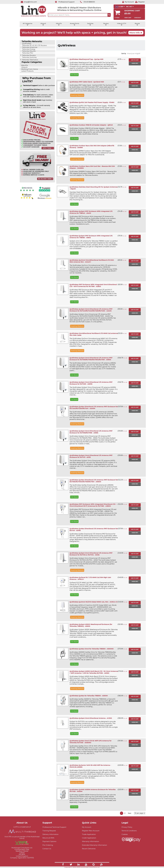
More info (135, 63)
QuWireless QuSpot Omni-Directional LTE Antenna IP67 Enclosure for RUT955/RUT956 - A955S (91, 432)
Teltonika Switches (29, 57)
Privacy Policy (127, 827)
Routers (106, 24)
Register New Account (91, 831)
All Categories (28, 24)
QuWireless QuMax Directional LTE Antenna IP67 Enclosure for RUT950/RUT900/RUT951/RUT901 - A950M (94, 481)
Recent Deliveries (89, 849)
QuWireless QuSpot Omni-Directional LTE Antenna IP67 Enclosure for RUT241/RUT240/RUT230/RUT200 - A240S (91, 310)
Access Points (75, 24)
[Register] (140, 2)
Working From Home (29, 69)
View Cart (128, 18)
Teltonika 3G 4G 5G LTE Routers (34, 45)
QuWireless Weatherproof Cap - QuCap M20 (86, 59)
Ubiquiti (43, 24)
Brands (137, 24)
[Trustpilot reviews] (45, 192)
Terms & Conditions (129, 831)
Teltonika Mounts (29, 51)
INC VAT (130, 7)
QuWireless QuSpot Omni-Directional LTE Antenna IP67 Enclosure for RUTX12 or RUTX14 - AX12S (91, 554)
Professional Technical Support (54, 827)
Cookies (125, 834)
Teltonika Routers (29, 55)
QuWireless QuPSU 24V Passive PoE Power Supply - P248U (92, 102)
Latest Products (27, 71)
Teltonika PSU (27, 53)
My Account (87, 827)
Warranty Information (91, 841)
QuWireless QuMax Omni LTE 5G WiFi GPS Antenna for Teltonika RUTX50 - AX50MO (91, 742)
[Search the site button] (109, 15)
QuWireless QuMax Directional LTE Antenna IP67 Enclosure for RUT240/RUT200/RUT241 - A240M (94, 408)
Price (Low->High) (134, 54)
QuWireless (26, 44)
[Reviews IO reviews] (27, 192)
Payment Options (49, 841)
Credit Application (89, 838)
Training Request (49, 831)
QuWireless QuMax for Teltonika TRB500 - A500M (89, 696)
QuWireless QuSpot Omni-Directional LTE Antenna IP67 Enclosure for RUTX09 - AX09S (91, 383)
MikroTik (59, 24)
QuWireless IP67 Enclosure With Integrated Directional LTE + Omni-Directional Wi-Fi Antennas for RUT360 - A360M (93, 505)
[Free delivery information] (37, 182)
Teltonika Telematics (30, 60)
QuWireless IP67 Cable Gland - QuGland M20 (87, 82)
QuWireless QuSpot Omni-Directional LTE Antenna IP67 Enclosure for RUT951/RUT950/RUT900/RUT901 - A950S (91, 359)
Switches (90, 24)
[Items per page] (140, 813)
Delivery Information (50, 834)
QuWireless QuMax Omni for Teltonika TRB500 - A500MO (92, 649)
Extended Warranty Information (94, 845)
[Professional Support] (64, 2)
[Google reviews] (45, 199)
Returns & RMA (48, 838)
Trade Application (89, 834)
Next (130, 813)
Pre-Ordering (48, 845)
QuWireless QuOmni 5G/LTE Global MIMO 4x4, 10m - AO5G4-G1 (93, 602)
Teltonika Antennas (29, 47)
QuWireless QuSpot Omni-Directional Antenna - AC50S (91, 718)
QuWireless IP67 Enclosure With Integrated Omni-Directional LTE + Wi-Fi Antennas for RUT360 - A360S (93, 285)
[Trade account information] (37, 150)
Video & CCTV (122, 24)
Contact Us (47, 849)
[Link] (63, 865)
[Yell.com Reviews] (27, 199)
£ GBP (120, 7)
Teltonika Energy (29, 49)
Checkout (138, 18)
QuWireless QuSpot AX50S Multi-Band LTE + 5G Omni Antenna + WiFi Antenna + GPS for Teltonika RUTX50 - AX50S (94, 672)
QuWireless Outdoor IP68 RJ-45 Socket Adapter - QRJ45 (91, 125)
